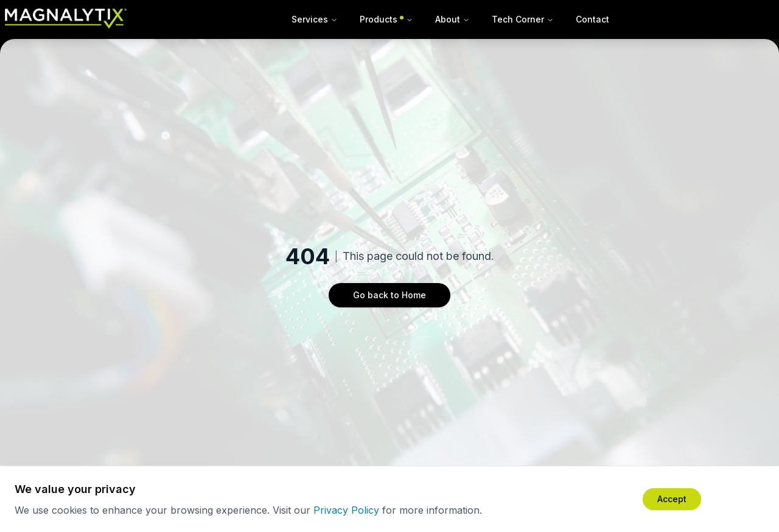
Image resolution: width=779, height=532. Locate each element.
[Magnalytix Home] (66, 19)
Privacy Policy (346, 510)
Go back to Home (389, 295)
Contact (592, 19)
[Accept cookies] (672, 499)
